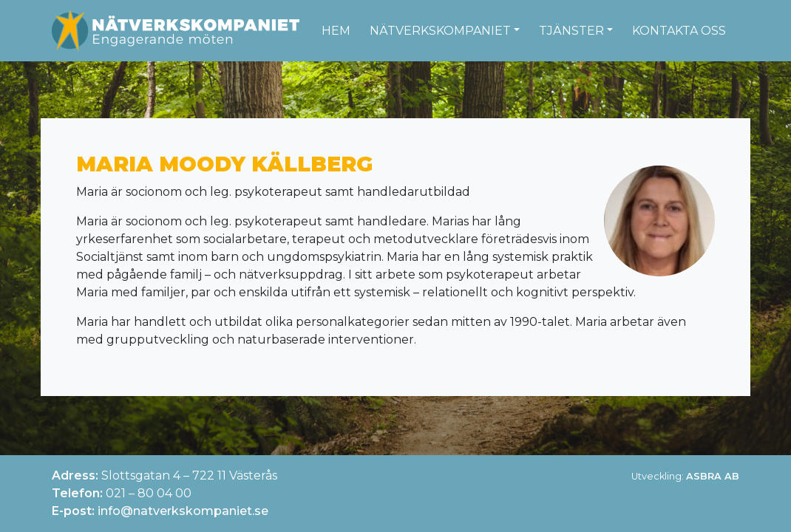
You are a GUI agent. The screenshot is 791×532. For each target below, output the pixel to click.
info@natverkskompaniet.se (183, 511)
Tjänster (571, 31)
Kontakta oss (679, 31)
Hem (336, 31)
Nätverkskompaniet (440, 31)
